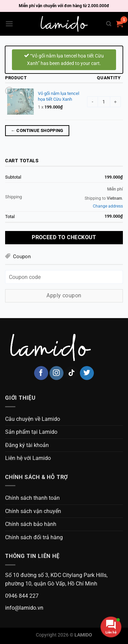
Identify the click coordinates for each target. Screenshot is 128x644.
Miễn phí (115, 189)
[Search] (109, 24)
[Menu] (9, 24)
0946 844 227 (22, 596)
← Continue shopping (37, 130)
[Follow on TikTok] (72, 373)
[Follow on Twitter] (87, 373)
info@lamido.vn (24, 608)
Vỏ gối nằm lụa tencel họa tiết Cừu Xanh (59, 96)
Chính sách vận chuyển (33, 511)
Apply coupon (64, 296)
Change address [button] (108, 206)
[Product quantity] (104, 102)
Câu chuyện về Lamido (33, 419)
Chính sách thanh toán (32, 498)
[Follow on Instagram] (56, 373)
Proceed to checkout (64, 237)
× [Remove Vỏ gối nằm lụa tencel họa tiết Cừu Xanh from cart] (9, 90)
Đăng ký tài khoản (27, 445)
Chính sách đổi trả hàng (34, 537)
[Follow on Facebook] (41, 373)
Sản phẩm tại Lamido (31, 432)
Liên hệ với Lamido (28, 458)
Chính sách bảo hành (31, 524)
